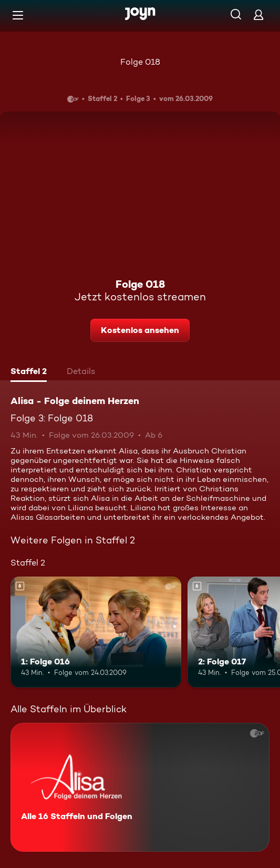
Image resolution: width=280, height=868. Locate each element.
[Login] (258, 14)
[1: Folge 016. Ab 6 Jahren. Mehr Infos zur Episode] (96, 632)
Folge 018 (140, 62)
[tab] (29, 372)
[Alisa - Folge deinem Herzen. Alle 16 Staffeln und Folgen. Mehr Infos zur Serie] (140, 787)
